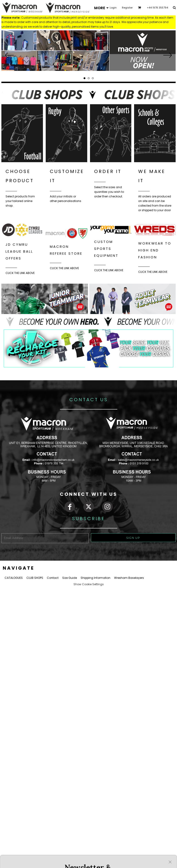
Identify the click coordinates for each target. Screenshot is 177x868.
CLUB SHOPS (35, 578)
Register (127, 8)
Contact (53, 578)
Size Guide (70, 578)
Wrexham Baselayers (129, 578)
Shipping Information (96, 578)
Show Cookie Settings (89, 584)
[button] (88, 51)
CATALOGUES (14, 578)
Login (113, 8)
